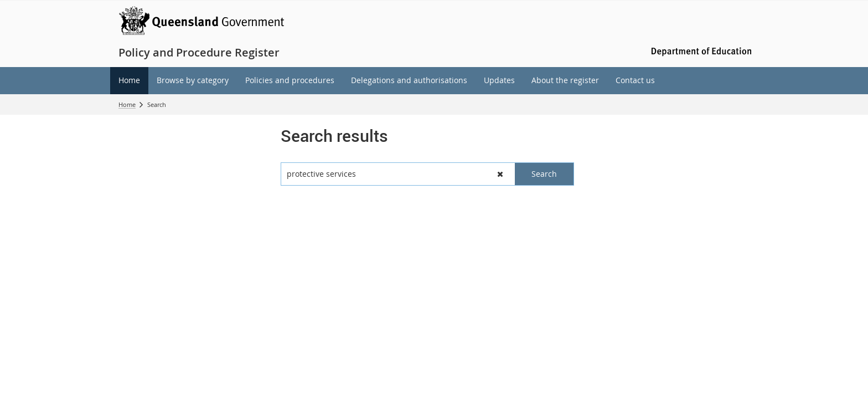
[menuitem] (129, 81)
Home (127, 104)
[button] (500, 174)
